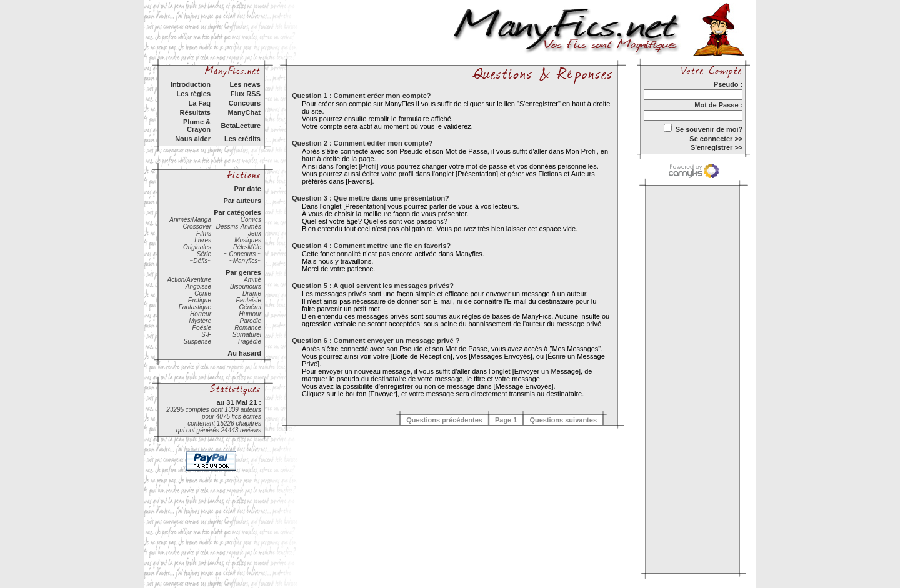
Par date (248, 189)
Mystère (200, 321)
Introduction (191, 84)
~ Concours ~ (242, 254)
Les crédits (242, 139)
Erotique (200, 300)
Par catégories (237, 212)
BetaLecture (241, 126)
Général (250, 307)
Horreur (201, 314)
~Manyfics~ (245, 261)
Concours (245, 103)
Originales (197, 247)
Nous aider (193, 139)
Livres (203, 240)
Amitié (252, 280)
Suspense (197, 341)
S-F (206, 335)
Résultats (195, 112)
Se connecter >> (716, 139)
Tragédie (249, 341)
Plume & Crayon (197, 126)
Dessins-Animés (239, 227)
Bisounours (246, 287)
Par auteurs (242, 201)
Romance (248, 328)
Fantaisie (248, 300)
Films (204, 233)
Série (204, 254)
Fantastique (195, 307)
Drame (252, 293)
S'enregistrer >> (717, 147)
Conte (203, 293)
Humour (250, 314)
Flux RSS (246, 94)
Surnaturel (247, 335)
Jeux (255, 233)
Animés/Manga (190, 220)
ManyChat (244, 112)
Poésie (202, 328)
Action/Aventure (189, 280)
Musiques (248, 240)
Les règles (194, 94)
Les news (245, 84)
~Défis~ (201, 261)
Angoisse (198, 287)
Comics (251, 220)
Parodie (251, 321)
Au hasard (244, 353)
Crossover (197, 227)
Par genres (243, 272)
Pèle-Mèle (247, 247)
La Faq (200, 103)
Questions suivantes (563, 420)
